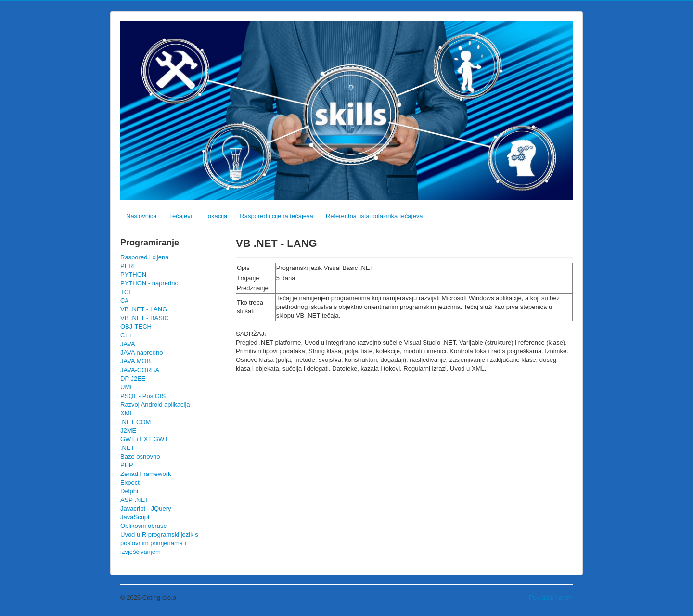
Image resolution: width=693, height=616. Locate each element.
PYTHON (133, 275)
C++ (126, 335)
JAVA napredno (141, 353)
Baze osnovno (140, 456)
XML (127, 413)
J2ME (128, 430)
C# (124, 301)
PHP (127, 465)
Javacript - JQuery (146, 508)
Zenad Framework (146, 474)
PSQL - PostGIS (143, 396)
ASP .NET (135, 500)
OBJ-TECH (136, 327)
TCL (126, 292)
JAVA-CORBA (140, 370)
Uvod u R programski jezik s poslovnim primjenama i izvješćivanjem (159, 543)
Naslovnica (141, 216)
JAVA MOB (135, 361)
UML (127, 387)
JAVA (128, 344)
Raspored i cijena (144, 257)
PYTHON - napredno (149, 283)
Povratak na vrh (551, 597)
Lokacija (216, 216)
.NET (128, 448)
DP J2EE (133, 379)
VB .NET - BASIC (145, 318)
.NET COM (135, 422)
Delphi (129, 491)
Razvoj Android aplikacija (155, 404)
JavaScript (135, 517)
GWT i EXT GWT (144, 439)
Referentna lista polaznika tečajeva (374, 216)
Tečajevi (181, 216)
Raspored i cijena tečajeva (276, 216)
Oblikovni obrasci (144, 526)
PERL (128, 266)
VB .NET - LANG (144, 309)
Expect (130, 482)
